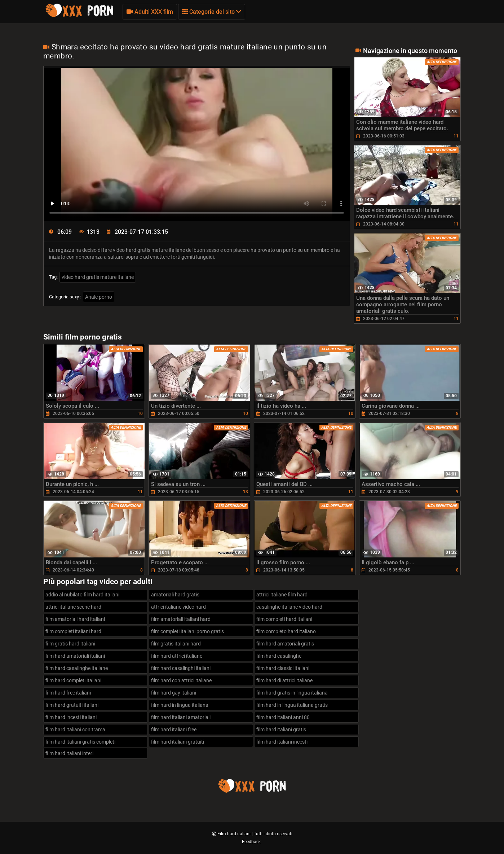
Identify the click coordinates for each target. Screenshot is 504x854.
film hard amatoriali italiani (75, 656)
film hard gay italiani (174, 693)
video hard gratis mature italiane (98, 277)
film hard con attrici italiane (181, 680)
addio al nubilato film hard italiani (82, 595)
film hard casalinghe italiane (77, 668)
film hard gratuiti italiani (72, 705)
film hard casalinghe (279, 656)
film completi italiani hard (73, 631)
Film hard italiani (235, 834)
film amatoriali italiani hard (181, 619)
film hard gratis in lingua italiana (292, 693)
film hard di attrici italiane (284, 680)
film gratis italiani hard (176, 644)
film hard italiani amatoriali (181, 717)
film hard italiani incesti (282, 742)
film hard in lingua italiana (180, 705)
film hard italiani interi (69, 753)
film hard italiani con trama (75, 730)
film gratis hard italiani (70, 644)
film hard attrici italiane (177, 656)
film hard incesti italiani (71, 717)
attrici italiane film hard (282, 595)
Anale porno (99, 297)
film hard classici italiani (283, 668)
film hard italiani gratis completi (80, 742)
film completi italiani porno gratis (187, 631)
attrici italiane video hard (178, 607)
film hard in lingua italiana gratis (292, 705)
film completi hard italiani (284, 619)
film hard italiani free (174, 730)
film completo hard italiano (286, 631)
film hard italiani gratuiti (178, 742)
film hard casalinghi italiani (181, 668)
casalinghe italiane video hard (289, 607)
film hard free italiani (68, 693)
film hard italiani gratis (281, 730)
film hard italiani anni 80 (283, 717)
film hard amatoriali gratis (285, 644)
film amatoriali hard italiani (75, 619)
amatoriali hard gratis (175, 595)
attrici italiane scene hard (73, 607)
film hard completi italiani (73, 680)
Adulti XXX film (150, 12)
